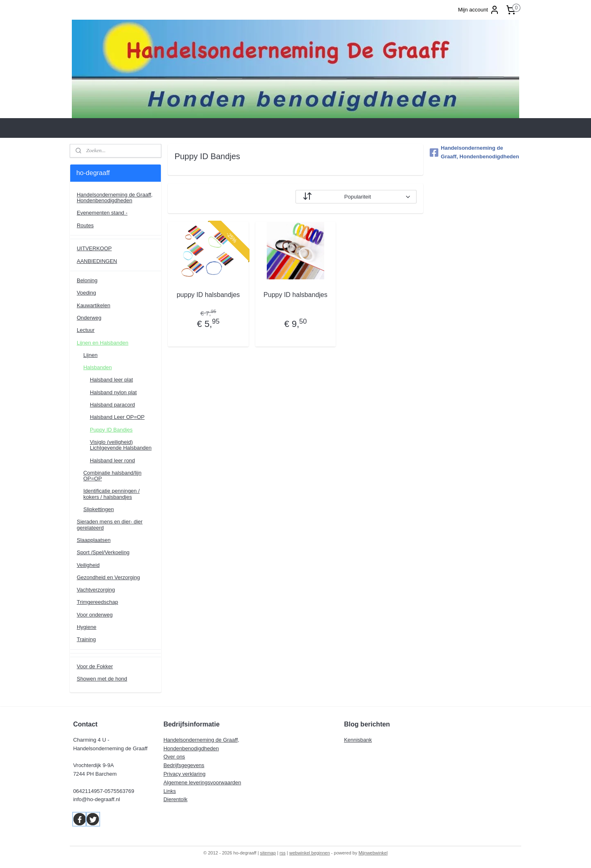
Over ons (174, 757)
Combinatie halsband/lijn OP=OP (112, 476)
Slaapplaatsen (94, 540)
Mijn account (479, 10)
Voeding (86, 293)
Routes (85, 225)
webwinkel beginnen (310, 853)
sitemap (268, 853)
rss (283, 853)
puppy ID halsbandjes (208, 295)
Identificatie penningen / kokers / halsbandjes (111, 494)
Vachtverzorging (96, 590)
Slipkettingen (98, 509)
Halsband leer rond (112, 460)
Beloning (87, 280)
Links (170, 791)
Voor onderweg (95, 615)
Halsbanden (97, 367)
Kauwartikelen (94, 305)
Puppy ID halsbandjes (295, 295)
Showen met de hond (102, 679)
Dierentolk (175, 799)
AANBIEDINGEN (97, 261)
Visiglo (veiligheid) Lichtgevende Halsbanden (121, 445)
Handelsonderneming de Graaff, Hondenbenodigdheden (115, 198)
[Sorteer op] (356, 197)
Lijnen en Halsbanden (103, 343)
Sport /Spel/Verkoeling (103, 552)
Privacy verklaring (184, 774)
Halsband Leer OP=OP (117, 417)
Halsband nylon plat (113, 392)
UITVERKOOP (94, 248)
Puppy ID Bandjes (111, 430)
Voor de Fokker (95, 666)
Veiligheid (88, 565)
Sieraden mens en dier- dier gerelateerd (110, 524)
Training (86, 639)
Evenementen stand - (102, 213)
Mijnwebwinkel (373, 853)
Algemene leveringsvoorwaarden (202, 782)
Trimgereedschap (97, 602)
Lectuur (86, 330)
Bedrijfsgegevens (184, 765)
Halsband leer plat (111, 380)
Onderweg (89, 318)
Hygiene (87, 627)
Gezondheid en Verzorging (108, 577)
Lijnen (90, 355)
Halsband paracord (112, 405)
